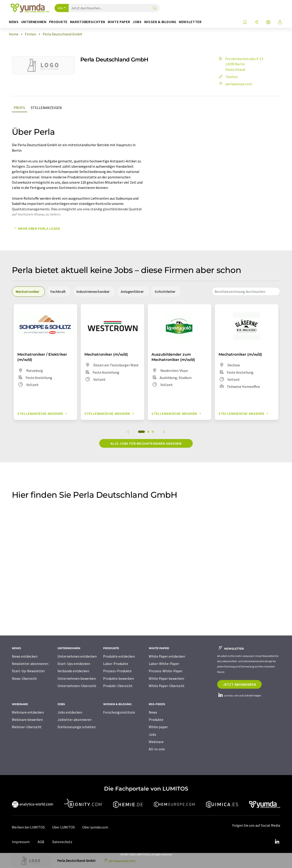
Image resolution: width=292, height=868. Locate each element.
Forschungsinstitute (119, 712)
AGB (41, 842)
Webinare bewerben (27, 720)
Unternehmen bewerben (77, 678)
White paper (158, 727)
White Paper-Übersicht (167, 686)
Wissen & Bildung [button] (160, 22)
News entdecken (25, 656)
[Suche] (155, 8)
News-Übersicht (24, 678)
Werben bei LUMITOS (28, 827)
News (153, 712)
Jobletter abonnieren (74, 720)
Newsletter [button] (190, 22)
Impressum (21, 842)
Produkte (156, 720)
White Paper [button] (119, 22)
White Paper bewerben (166, 678)
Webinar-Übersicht (27, 727)
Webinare (156, 742)
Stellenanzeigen (46, 108)
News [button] (14, 22)
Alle (60, 8)
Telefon (227, 77)
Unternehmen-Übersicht (77, 686)
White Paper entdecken (167, 656)
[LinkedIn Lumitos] (277, 842)
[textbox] (246, 291)
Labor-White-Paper (164, 664)
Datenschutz (62, 842)
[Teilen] (257, 22)
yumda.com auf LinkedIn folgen (239, 695)
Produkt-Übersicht (118, 686)
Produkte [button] (58, 22)
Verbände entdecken (73, 671)
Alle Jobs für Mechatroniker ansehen (146, 443)
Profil (20, 108)
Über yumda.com (95, 827)
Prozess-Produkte (117, 671)
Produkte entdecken (119, 656)
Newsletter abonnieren (30, 664)
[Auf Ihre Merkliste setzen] (245, 22)
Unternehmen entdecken (77, 656)
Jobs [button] (137, 22)
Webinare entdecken (28, 712)
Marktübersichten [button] (88, 22)
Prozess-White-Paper (166, 671)
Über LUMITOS (63, 827)
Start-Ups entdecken (74, 664)
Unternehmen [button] (34, 22)
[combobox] (246, 291)
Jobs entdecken (70, 712)
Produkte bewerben (119, 678)
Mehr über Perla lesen (36, 228)
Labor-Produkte (116, 664)
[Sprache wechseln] (268, 22)
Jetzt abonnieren (239, 684)
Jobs (153, 734)
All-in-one (157, 749)
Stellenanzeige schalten (77, 727)
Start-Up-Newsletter (28, 671)
